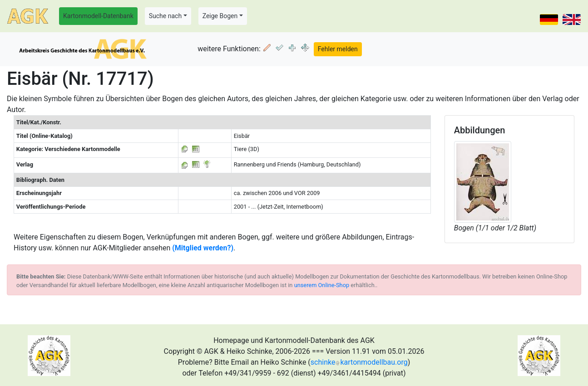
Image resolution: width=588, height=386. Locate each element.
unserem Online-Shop (322, 285)
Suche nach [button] (165, 16)
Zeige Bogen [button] (220, 16)
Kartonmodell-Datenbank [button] (98, 16)
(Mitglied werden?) (203, 248)
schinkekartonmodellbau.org (359, 362)
